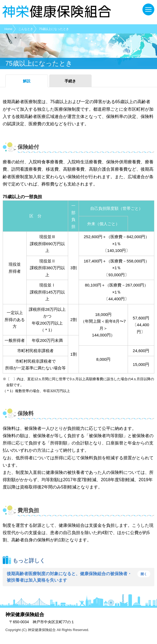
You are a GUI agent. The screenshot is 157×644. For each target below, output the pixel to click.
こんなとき (26, 29)
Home (8, 29)
